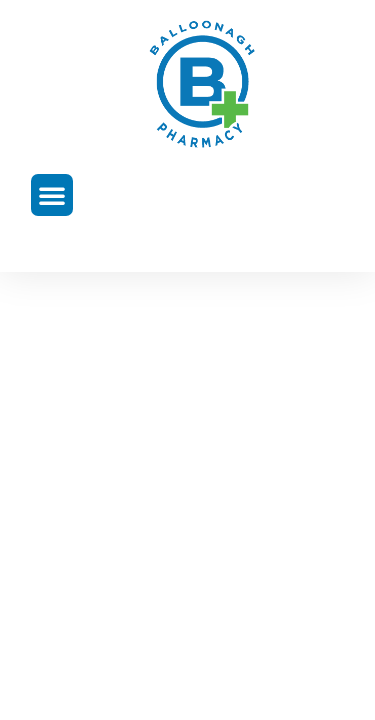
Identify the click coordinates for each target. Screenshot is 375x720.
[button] (52, 195)
